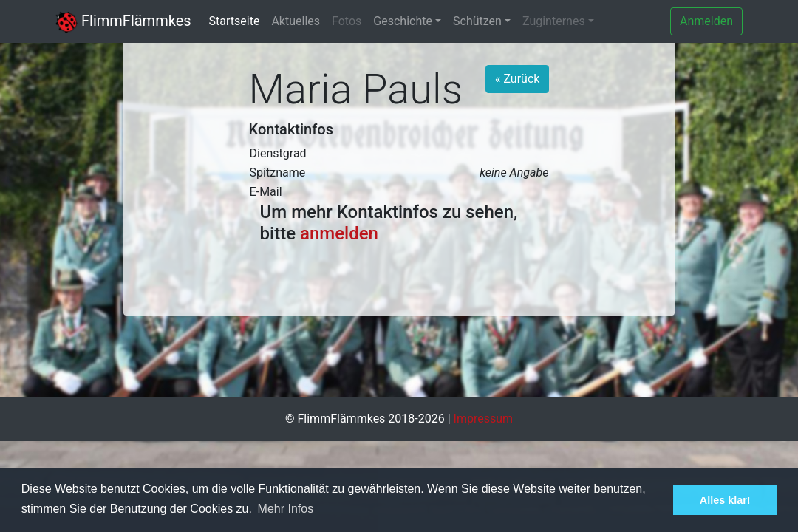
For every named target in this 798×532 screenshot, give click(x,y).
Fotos (347, 21)
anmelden (339, 233)
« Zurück (517, 79)
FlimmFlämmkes (123, 21)
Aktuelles (296, 21)
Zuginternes (554, 21)
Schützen (477, 21)
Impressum (484, 419)
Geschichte (403, 21)
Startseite (235, 21)
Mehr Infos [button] (286, 509)
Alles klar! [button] (725, 500)
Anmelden (706, 21)
